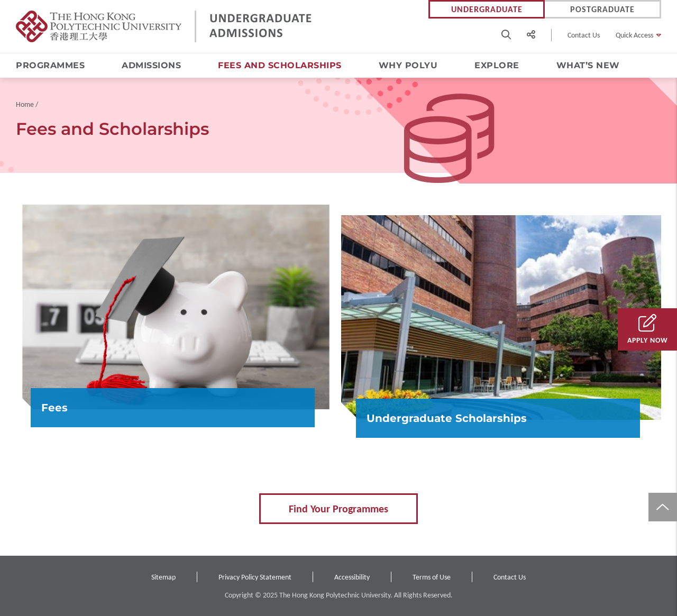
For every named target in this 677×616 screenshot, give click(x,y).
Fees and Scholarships (280, 65)
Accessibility (352, 577)
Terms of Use (432, 577)
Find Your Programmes (338, 509)
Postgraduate (602, 9)
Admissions (151, 65)
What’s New (588, 65)
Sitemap (163, 577)
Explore (497, 65)
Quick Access (634, 35)
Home (25, 104)
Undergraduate (487, 9)
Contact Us (584, 35)
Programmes (50, 65)
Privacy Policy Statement (255, 577)
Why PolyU (408, 65)
